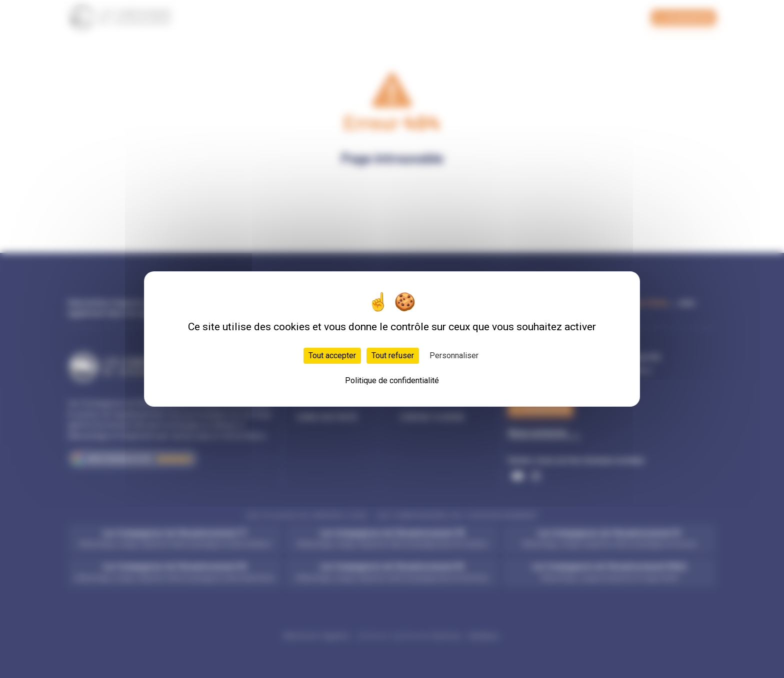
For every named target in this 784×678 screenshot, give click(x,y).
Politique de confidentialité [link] (392, 380)
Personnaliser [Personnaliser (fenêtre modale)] (454, 355)
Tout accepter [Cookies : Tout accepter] (332, 355)
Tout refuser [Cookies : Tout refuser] (393, 355)
